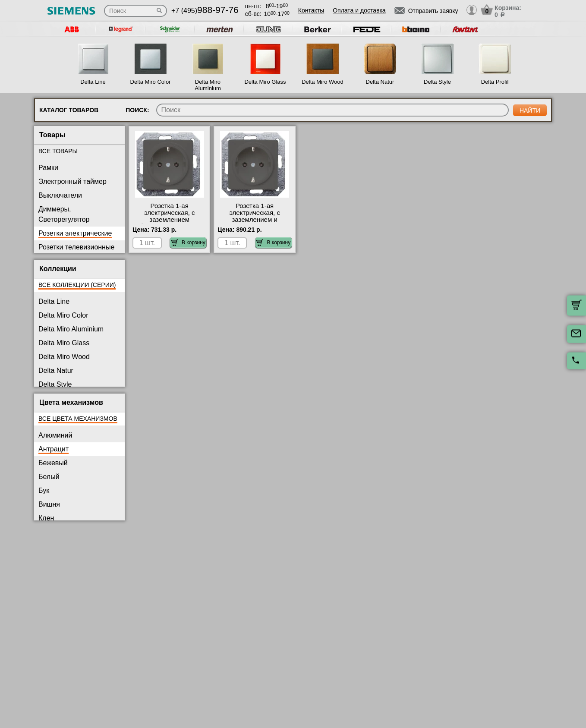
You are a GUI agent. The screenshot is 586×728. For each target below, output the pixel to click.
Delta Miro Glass (265, 82)
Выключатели (60, 195)
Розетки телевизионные (76, 247)
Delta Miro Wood (323, 82)
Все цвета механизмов (78, 419)
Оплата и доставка (359, 10)
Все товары (58, 151)
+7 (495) (205, 11)
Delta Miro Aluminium (208, 85)
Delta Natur (380, 82)
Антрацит (54, 449)
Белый (49, 477)
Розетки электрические (75, 233)
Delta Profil (495, 82)
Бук (44, 490)
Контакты (311, 10)
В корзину (188, 243)
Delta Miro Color (151, 82)
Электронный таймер (72, 181)
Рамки (48, 168)
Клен (46, 518)
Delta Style (437, 82)
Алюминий (55, 435)
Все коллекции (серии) (77, 285)
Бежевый (53, 463)
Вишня (49, 504)
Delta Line (93, 82)
